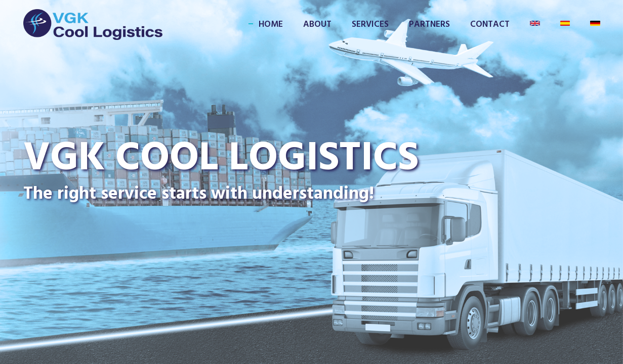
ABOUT (317, 25)
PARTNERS (429, 25)
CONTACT (490, 25)
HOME (271, 25)
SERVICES (370, 25)
